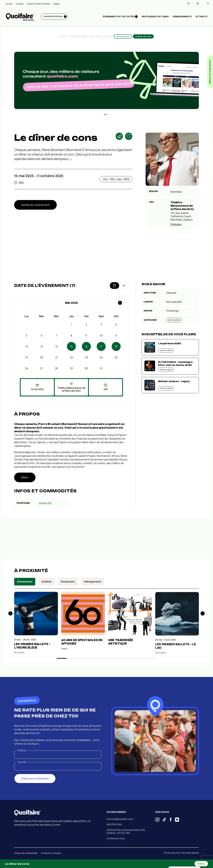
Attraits (201, 16)
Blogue (56, 4)
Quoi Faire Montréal (78, 36)
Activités (47, 582)
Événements (25, 582)
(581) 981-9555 (114, 824)
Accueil (9, 4)
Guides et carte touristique (38, 4)
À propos (20, 4)
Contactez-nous (116, 838)
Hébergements (182, 16)
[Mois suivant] (120, 303)
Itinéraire (176, 224)
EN (189, 3)
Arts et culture (174, 320)
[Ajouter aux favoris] (129, 136)
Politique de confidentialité (26, 853)
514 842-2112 (45, 503)
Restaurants (68, 582)
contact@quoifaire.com (120, 819)
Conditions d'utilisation (51, 853)
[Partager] (119, 136)
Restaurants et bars (155, 16)
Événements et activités (101, 36)
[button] (105, 115)
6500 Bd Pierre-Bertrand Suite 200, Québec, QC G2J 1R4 (126, 831)
